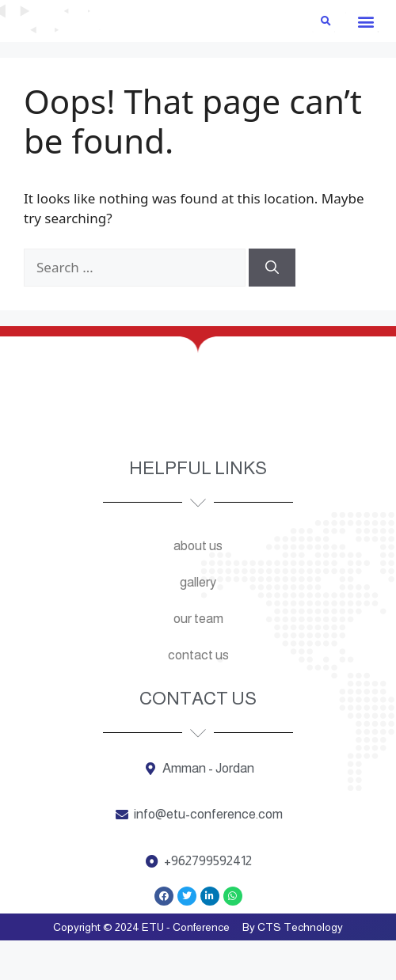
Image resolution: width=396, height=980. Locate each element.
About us (198, 585)
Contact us (198, 694)
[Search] (272, 307)
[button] (366, 60)
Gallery (198, 621)
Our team (198, 657)
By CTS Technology (293, 967)
